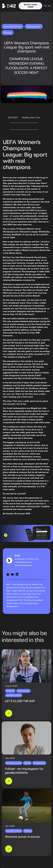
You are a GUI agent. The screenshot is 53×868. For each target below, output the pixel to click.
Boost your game (30, 6)
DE (45, 6)
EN (49, 6)
